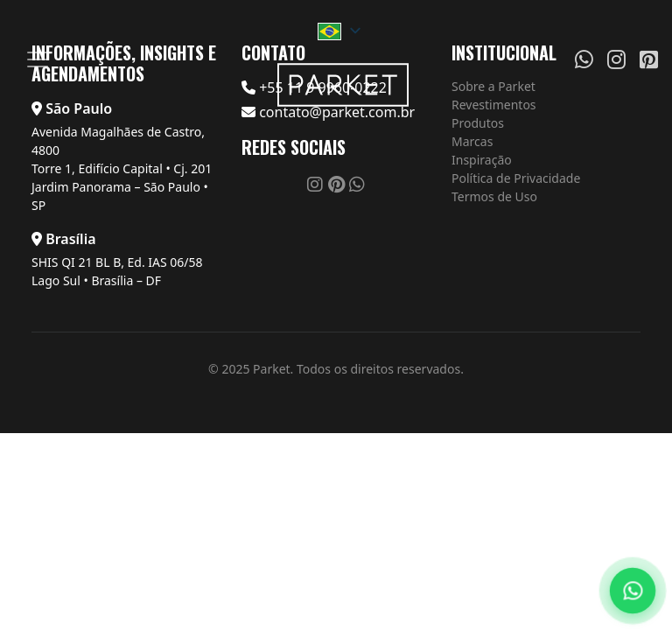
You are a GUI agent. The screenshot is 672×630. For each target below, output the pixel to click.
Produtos (478, 123)
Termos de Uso (494, 196)
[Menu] (38, 59)
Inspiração (482, 160)
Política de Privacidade (516, 178)
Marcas (472, 141)
